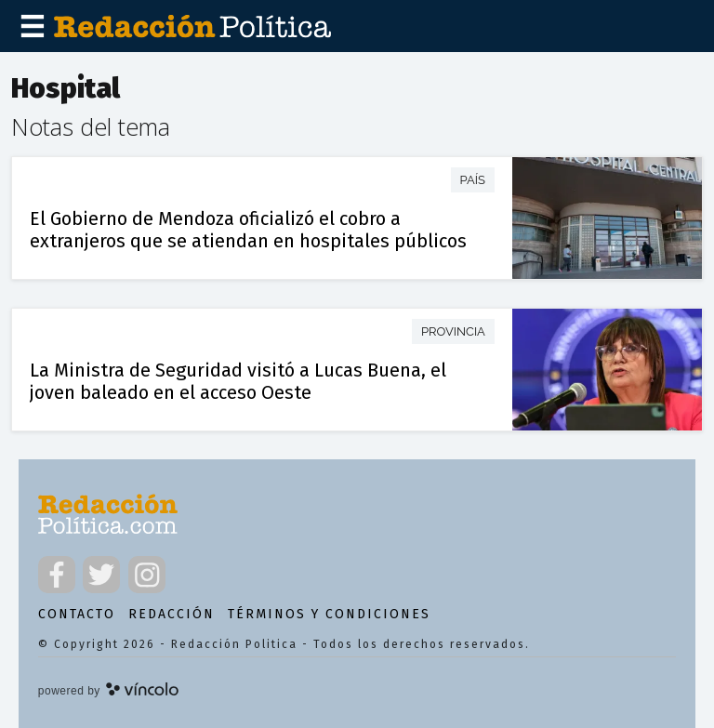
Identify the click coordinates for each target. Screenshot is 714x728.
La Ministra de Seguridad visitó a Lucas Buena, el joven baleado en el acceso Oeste (238, 381)
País (473, 180)
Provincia (453, 331)
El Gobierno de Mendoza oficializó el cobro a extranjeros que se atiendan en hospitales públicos (248, 230)
